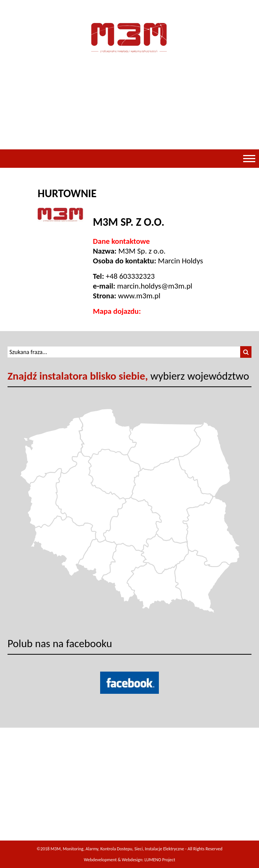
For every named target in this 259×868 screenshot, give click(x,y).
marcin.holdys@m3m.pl (155, 286)
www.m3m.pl (139, 296)
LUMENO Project (160, 860)
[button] (246, 352)
